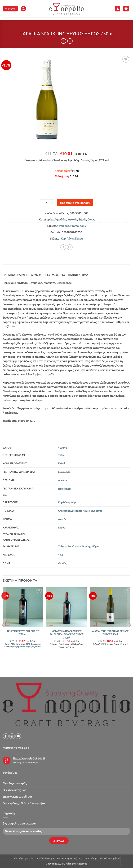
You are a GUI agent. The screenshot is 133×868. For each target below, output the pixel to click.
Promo (74, 226)
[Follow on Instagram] (12, 736)
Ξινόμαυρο (97, 511)
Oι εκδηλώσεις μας (14, 790)
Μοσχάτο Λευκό (81, 511)
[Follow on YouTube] (18, 736)
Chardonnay (65, 511)
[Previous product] (70, 41)
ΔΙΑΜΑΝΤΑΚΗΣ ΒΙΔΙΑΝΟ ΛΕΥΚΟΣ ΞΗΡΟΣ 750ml (110, 633)
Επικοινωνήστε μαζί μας (17, 796)
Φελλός (62, 563)
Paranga (64, 226)
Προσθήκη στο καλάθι (75, 203)
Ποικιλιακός (65, 489)
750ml (62, 455)
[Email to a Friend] (70, 247)
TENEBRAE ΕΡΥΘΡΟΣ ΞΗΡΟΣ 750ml (23, 633)
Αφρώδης (61, 219)
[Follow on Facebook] (6, 736)
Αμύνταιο (63, 480)
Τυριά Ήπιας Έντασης (79, 546)
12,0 (61, 555)
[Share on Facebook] (63, 247)
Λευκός (73, 219)
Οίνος (91, 219)
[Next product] (63, 41)
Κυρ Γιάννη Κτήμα (72, 238)
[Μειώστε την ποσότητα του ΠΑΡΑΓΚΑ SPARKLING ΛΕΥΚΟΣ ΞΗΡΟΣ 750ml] (42, 203)
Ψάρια (95, 546)
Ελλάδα (62, 463)
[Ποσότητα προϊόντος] (47, 203)
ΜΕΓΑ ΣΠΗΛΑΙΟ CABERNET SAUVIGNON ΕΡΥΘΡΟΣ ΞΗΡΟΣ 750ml (67, 634)
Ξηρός (82, 219)
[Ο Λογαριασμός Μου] (118, 9)
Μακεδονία (64, 472)
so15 (83, 226)
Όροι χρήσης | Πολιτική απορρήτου (24, 803)
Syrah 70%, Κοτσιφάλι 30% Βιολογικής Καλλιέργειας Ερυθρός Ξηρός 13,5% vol (23, 645)
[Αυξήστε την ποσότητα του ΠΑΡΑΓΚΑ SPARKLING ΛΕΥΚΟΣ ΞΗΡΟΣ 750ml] (52, 203)
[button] (10, 9)
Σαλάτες (63, 546)
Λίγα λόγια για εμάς (15, 783)
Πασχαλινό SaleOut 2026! (29, 758)
